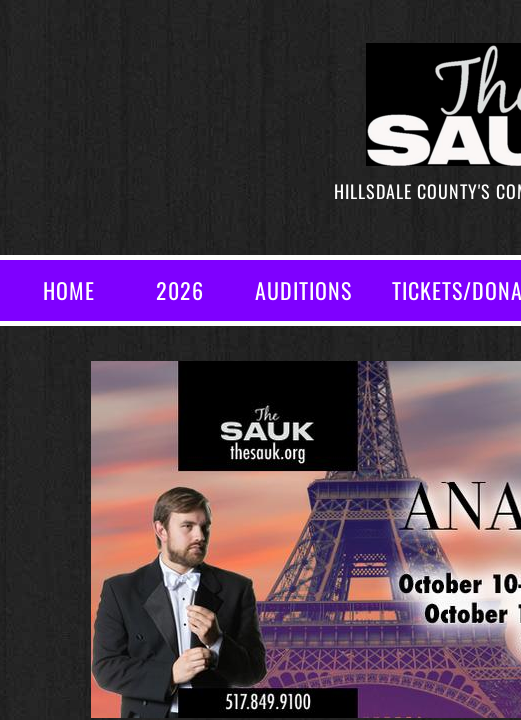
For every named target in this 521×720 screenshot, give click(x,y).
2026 (180, 290)
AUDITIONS (303, 290)
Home (69, 290)
